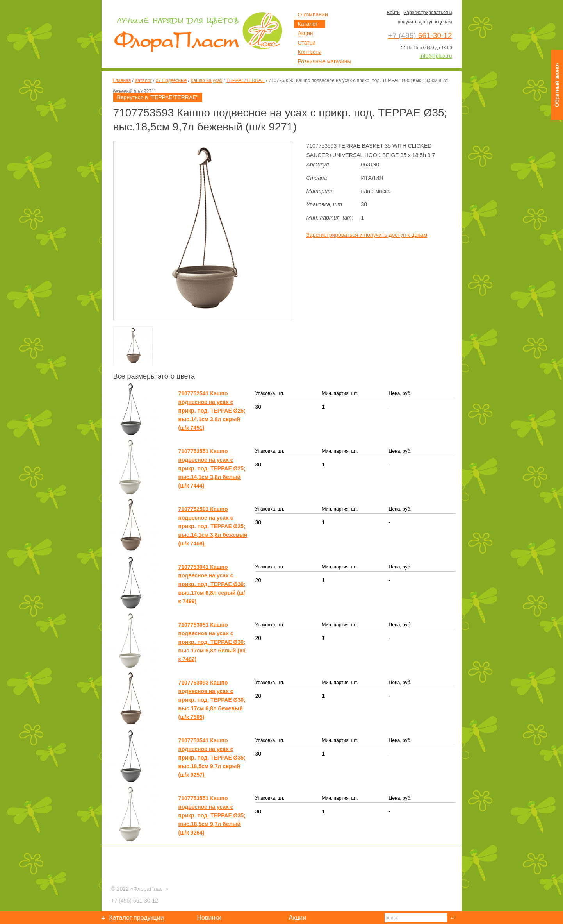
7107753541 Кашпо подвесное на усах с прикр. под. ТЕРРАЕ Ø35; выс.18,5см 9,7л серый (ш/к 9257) (212, 758)
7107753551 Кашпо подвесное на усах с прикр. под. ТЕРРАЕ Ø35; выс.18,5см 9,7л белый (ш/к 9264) (212, 815)
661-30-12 (135, 901)
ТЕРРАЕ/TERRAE (245, 80)
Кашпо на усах (206, 80)
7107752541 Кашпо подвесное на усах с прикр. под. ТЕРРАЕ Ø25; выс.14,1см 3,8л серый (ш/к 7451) (212, 411)
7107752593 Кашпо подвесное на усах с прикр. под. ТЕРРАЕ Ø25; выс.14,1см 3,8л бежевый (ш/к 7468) (213, 526)
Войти (393, 13)
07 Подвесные (171, 80)
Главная (122, 80)
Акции (306, 33)
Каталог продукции (137, 918)
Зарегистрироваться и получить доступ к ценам (367, 235)
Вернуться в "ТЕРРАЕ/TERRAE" (158, 97)
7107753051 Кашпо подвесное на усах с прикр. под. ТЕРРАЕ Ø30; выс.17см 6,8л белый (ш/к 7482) (212, 642)
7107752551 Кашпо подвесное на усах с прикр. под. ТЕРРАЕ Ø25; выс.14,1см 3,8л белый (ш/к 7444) (212, 468)
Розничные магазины (325, 61)
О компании (313, 14)
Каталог (143, 80)
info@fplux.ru (436, 56)
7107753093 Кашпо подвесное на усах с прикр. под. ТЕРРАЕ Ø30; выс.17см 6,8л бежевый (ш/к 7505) (212, 700)
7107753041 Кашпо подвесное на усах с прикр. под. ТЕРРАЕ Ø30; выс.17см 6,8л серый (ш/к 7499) (212, 584)
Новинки (209, 918)
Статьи (307, 43)
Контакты (310, 52)
